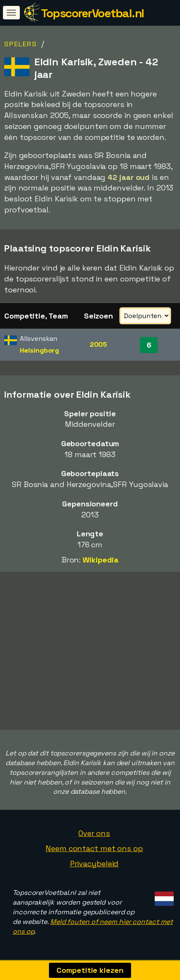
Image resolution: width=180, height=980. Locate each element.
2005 (99, 344)
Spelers (21, 44)
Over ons (94, 833)
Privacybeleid (94, 864)
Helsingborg (39, 350)
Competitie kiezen (90, 970)
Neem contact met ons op (94, 848)
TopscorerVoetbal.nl (93, 13)
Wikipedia (101, 560)
